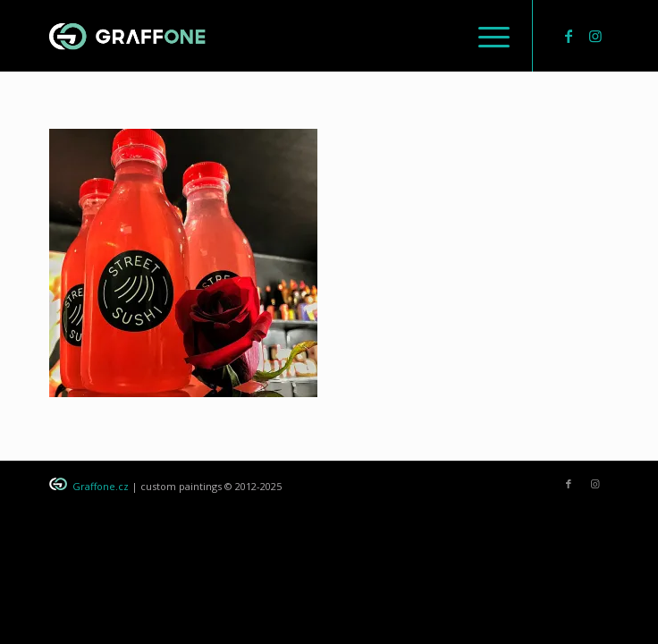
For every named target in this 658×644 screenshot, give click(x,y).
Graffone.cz (101, 486)
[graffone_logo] (273, 36)
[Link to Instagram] (595, 36)
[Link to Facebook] (569, 36)
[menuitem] (485, 36)
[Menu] (485, 36)
